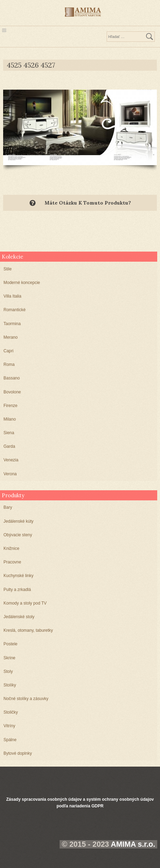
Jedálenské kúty (18, 521)
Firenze (10, 406)
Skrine (9, 658)
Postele (10, 644)
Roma (9, 364)
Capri (9, 351)
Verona (10, 474)
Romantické (14, 310)
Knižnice (11, 548)
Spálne (10, 740)
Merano (11, 337)
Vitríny (9, 726)
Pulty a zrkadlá (17, 590)
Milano (10, 419)
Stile (7, 269)
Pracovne (12, 562)
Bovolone (12, 392)
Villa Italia (12, 296)
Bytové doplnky (18, 753)
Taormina (12, 324)
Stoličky (11, 712)
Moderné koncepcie (22, 283)
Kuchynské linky (18, 576)
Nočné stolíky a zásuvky (26, 699)
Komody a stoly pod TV (25, 603)
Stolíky (10, 685)
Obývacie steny (18, 535)
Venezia (11, 460)
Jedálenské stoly (19, 617)
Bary (8, 507)
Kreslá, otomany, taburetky (28, 630)
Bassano (12, 378)
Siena (9, 433)
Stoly (8, 671)
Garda (9, 446)
